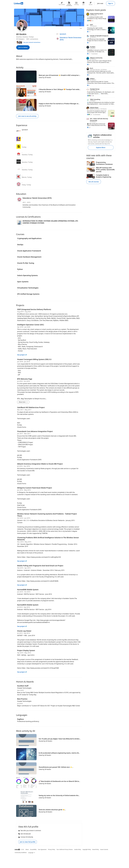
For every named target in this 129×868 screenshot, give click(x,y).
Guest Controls (104, 849)
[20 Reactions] (89, 115)
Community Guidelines (21, 853)
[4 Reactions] (88, 54)
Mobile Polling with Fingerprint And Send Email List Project (40, 566)
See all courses (94, 182)
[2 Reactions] (88, 64)
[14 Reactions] (90, 21)
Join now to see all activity (27, 116)
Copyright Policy (87, 849)
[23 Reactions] (89, 127)
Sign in (111, 3)
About (27, 849)
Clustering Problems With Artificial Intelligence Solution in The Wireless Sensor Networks (48, 539)
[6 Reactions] (88, 75)
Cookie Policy (78, 849)
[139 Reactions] (90, 96)
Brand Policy (96, 849)
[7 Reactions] (88, 43)
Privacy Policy (51, 849)
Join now (100, 3)
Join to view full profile (28, 842)
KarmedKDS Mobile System (28, 605)
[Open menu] (81, 28)
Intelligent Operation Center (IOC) (31, 325)
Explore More (101, 148)
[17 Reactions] (89, 32)
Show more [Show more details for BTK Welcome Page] (23, 402)
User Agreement (42, 849)
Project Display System (26, 650)
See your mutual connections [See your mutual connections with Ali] (32, 42)
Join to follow (23, 47)
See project (22, 355)
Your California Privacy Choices (65, 849)
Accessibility (33, 849)
